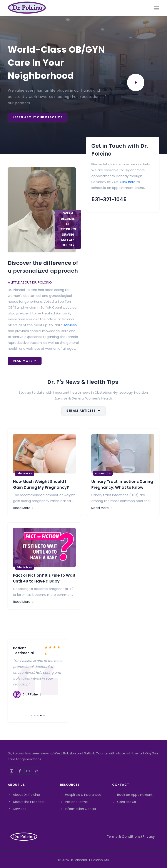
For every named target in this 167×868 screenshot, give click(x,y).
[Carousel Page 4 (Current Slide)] (41, 716)
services (70, 325)
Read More (25, 361)
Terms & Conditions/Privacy (131, 837)
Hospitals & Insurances (81, 795)
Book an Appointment (132, 795)
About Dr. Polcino (24, 795)
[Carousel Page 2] (35, 716)
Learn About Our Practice (38, 117)
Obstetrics (25, 473)
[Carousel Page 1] (32, 716)
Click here (128, 182)
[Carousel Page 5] (44, 716)
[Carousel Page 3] (38, 716)
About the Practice (26, 802)
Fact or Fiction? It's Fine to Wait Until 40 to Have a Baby (44, 578)
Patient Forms (74, 802)
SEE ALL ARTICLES (83, 411)
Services (17, 809)
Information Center (78, 809)
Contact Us (124, 802)
